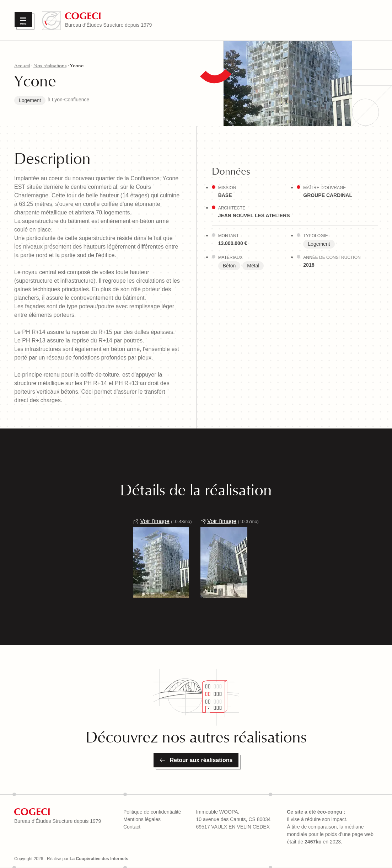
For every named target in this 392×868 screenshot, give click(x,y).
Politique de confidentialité (152, 812)
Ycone (77, 66)
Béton (229, 266)
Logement (30, 100)
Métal (253, 266)
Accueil (22, 66)
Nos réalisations (50, 66)
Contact (132, 827)
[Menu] (23, 19)
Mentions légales (142, 819)
